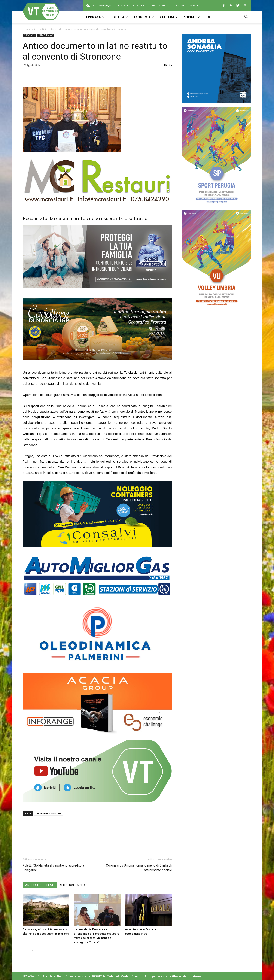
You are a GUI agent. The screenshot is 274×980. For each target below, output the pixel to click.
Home (26, 29)
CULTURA (169, 17)
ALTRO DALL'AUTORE (74, 885)
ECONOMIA (144, 17)
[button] (246, 17)
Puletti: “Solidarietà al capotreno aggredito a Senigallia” (53, 868)
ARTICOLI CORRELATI (40, 885)
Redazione (194, 5)
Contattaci (178, 5)
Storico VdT (160, 5)
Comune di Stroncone (48, 813)
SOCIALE (192, 17)
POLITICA (119, 17)
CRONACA (95, 17)
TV (208, 17)
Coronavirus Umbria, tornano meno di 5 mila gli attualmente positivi (139, 868)
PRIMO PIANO (46, 35)
